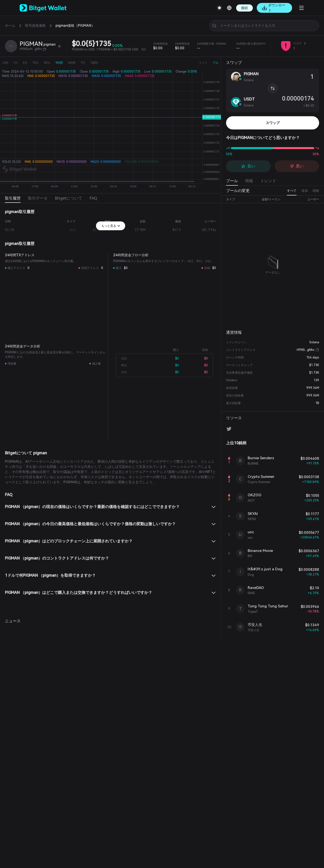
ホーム (10, 26)
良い (248, 166)
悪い (297, 166)
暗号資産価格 (35, 26)
